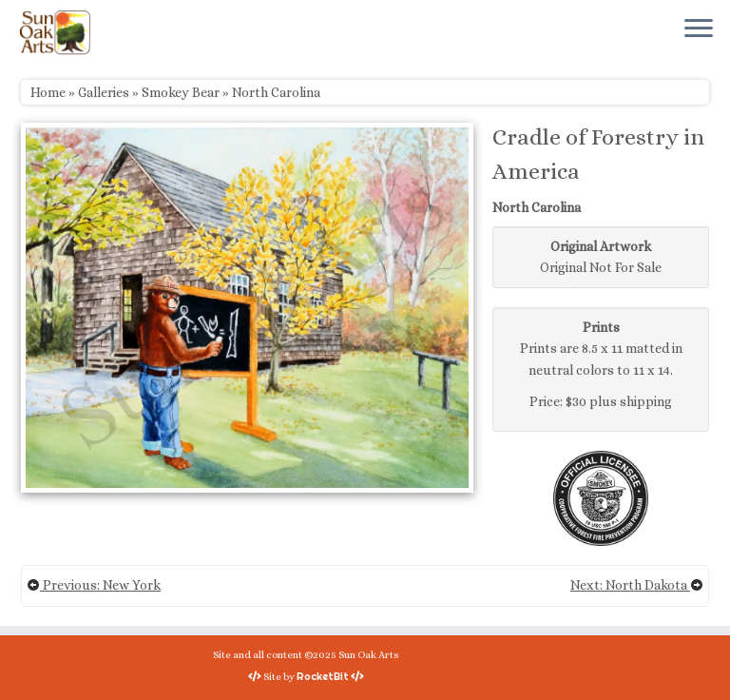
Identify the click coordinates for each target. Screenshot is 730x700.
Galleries (104, 92)
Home (48, 92)
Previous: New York (94, 585)
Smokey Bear (181, 92)
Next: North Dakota (637, 585)
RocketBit (323, 676)
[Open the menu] (699, 29)
